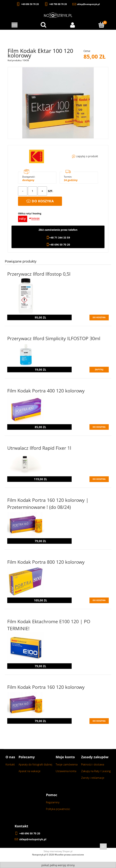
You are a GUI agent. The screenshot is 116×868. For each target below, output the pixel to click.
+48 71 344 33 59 (60, 238)
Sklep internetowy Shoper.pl (58, 851)
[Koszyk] (102, 25)
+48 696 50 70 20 (60, 245)
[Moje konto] (73, 25)
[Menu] (14, 25)
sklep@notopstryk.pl (33, 839)
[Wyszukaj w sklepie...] (43, 25)
